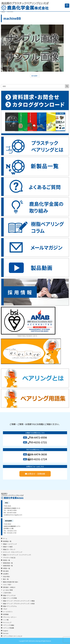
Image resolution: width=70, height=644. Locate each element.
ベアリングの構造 (9, 625)
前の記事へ (35, 76)
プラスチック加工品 (9, 558)
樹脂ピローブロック (9, 549)
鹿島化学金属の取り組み (11, 582)
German (6, 633)
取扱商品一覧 (7, 541)
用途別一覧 (6, 560)
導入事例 (6, 571)
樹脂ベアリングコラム (10, 606)
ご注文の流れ (7, 593)
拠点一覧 (6, 579)
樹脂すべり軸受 (8, 547)
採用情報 (6, 614)
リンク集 (6, 620)
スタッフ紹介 (7, 585)
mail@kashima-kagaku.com (13, 515)
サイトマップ (7, 623)
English (6, 631)
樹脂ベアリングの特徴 (10, 598)
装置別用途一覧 (8, 566)
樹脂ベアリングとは (9, 595)
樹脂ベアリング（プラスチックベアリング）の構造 (19, 601)
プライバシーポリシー (10, 617)
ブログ (5, 609)
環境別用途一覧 (8, 563)
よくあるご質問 (8, 590)
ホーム (5, 539)
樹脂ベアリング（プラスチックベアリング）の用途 (19, 604)
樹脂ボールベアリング (10, 544)
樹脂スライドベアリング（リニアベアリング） (17, 555)
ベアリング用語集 (9, 628)
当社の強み (6, 577)
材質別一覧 (6, 568)
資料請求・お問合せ (9, 587)
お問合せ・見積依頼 (35, 474)
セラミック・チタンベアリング (13, 552)
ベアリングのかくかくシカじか (13, 636)
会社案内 (6, 574)
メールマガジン (8, 612)
